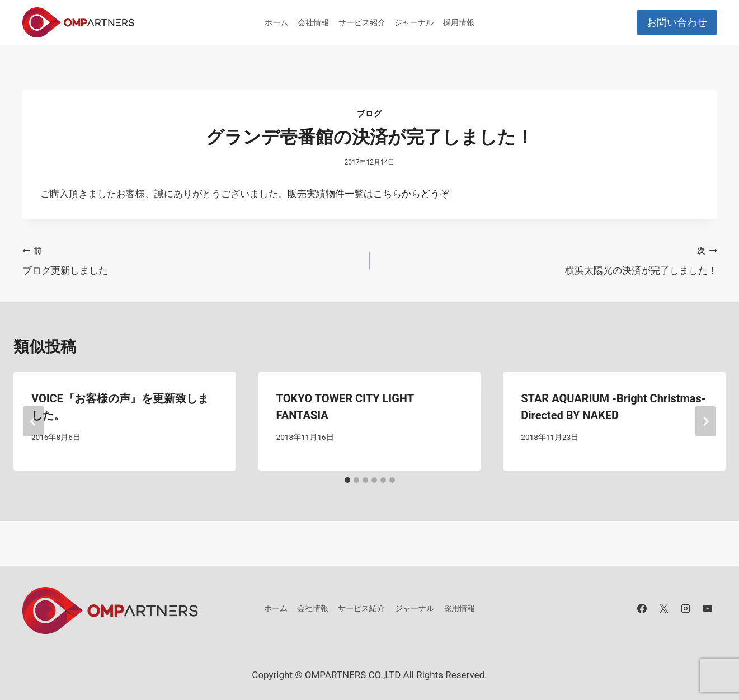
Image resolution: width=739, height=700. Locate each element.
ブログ (369, 114)
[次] (705, 421)
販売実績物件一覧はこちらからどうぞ (368, 194)
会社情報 (313, 22)
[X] (663, 608)
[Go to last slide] (34, 421)
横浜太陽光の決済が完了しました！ (548, 259)
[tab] (347, 480)
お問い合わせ (677, 22)
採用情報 (459, 22)
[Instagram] (685, 608)
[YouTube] (708, 608)
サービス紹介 (362, 22)
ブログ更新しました (191, 259)
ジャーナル (414, 22)
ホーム (276, 22)
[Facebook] (642, 608)
